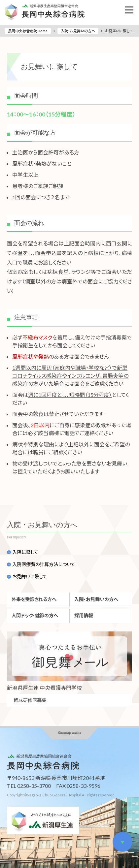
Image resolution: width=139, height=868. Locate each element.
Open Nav (132, 5)
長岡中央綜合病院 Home (28, 31)
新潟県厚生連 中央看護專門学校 (44, 688)
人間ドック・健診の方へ (35, 615)
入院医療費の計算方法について (44, 564)
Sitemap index (69, 733)
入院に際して (25, 552)
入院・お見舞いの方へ (78, 31)
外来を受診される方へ (34, 599)
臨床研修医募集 (30, 700)
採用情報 (84, 615)
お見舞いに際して (30, 577)
